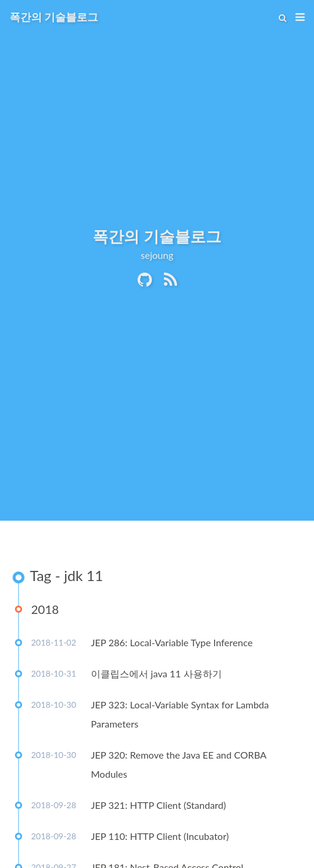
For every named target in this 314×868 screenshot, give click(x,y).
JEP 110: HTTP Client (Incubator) (160, 836)
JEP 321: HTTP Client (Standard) (158, 805)
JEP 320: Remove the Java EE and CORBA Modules (179, 764)
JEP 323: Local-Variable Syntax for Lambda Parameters (180, 714)
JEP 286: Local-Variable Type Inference (172, 642)
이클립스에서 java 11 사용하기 (156, 673)
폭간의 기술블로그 (54, 17)
